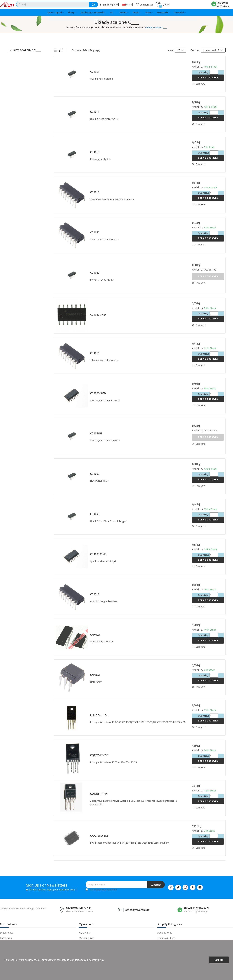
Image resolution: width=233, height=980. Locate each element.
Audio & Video (165, 933)
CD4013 (95, 152)
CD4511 (95, 594)
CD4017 (95, 192)
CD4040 (95, 232)
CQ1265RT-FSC (99, 755)
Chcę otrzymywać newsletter (104, 890)
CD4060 (95, 353)
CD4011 (95, 112)
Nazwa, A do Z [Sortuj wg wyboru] (213, 50)
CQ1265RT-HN (99, 794)
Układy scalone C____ (24, 51)
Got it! (219, 960)
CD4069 (95, 474)
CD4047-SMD (98, 315)
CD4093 (95, 514)
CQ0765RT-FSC (99, 715)
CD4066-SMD (98, 393)
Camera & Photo (166, 938)
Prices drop (6, 938)
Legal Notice (7, 933)
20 (180, 50)
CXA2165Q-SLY (99, 836)
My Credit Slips (86, 938)
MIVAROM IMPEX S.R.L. (80, 908)
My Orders (84, 933)
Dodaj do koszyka (208, 77)
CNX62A (95, 635)
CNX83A (95, 675)
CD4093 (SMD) (99, 554)
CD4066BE (96, 433)
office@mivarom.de (137, 910)
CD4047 (95, 273)
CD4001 (95, 72)
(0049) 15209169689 (196, 908)
